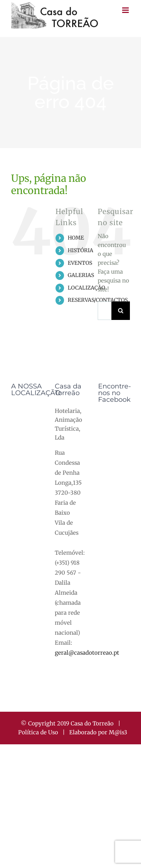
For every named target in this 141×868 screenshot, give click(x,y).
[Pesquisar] (121, 311)
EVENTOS (80, 263)
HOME (76, 238)
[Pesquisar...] (105, 311)
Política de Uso (38, 732)
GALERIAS (81, 275)
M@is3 (118, 732)
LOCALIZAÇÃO (86, 288)
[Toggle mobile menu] (126, 10)
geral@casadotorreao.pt (87, 653)
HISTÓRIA (80, 250)
